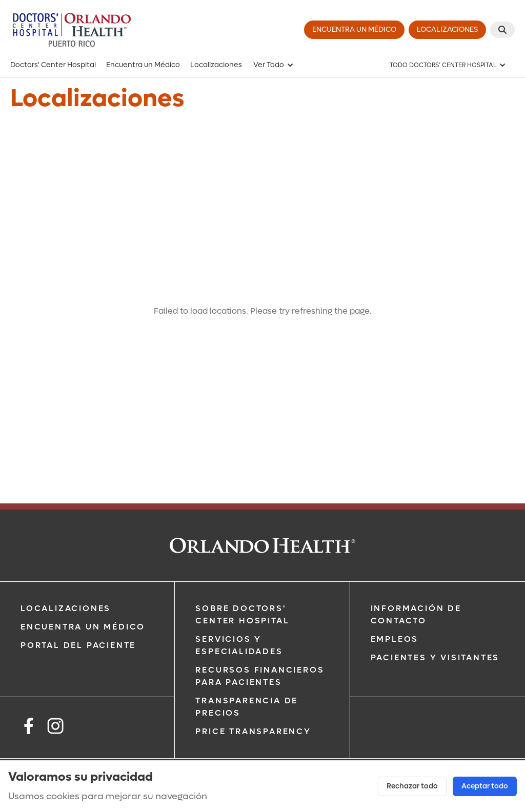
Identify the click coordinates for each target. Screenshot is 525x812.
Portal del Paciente (78, 645)
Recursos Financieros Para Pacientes (260, 676)
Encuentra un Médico (143, 65)
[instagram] (55, 728)
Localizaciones (216, 65)
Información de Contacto (416, 614)
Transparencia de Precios (247, 707)
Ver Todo (274, 65)
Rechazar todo (412, 786)
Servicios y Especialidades (239, 645)
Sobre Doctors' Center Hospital (242, 614)
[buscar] (502, 30)
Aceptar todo (485, 786)
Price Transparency (253, 731)
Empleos (395, 639)
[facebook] (29, 728)
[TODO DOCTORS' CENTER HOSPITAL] (448, 65)
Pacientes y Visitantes (435, 657)
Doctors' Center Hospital (53, 65)
